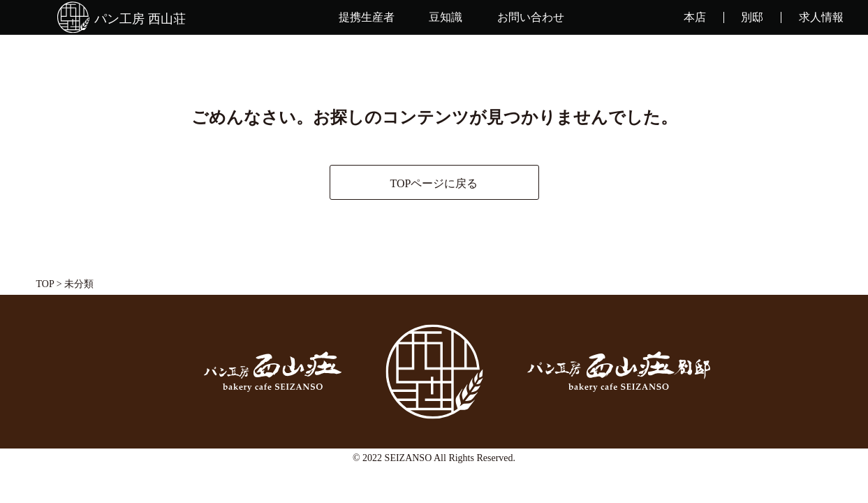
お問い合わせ (531, 17)
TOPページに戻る (434, 183)
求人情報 (821, 17)
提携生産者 (367, 17)
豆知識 (446, 17)
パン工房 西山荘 (140, 19)
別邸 (752, 17)
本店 (695, 17)
